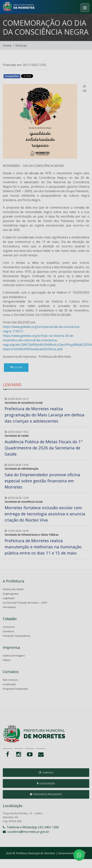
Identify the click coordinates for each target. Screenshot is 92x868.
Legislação (9, 598)
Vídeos (7, 660)
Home (7, 45)
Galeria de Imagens (14, 656)
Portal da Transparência (16, 636)
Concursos (9, 627)
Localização (9, 684)
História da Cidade (13, 589)
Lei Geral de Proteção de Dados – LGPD (25, 603)
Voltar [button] (16, 367)
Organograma (11, 594)
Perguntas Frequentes (15, 689)
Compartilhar (12, 76)
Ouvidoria (8, 631)
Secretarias (9, 607)
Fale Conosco (10, 680)
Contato (46, 773)
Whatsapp (46, 77)
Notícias (21, 45)
